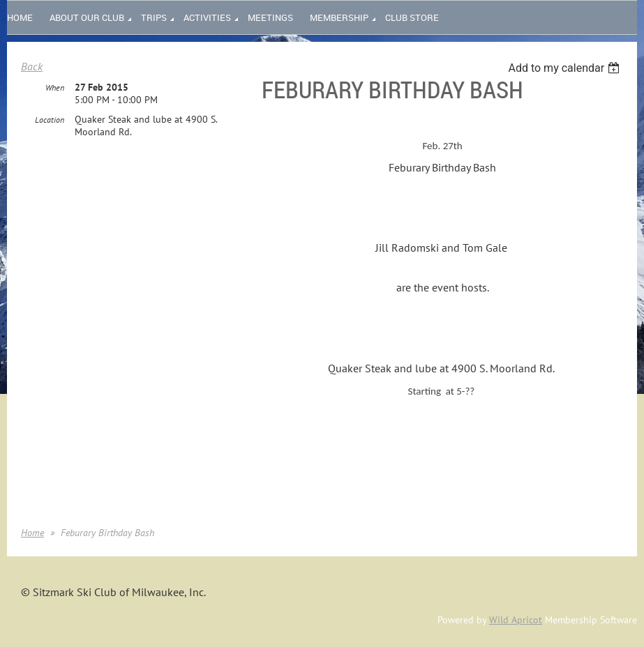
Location (50, 120)
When (55, 87)
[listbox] (566, 68)
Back (32, 66)
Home (32, 533)
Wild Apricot (516, 620)
